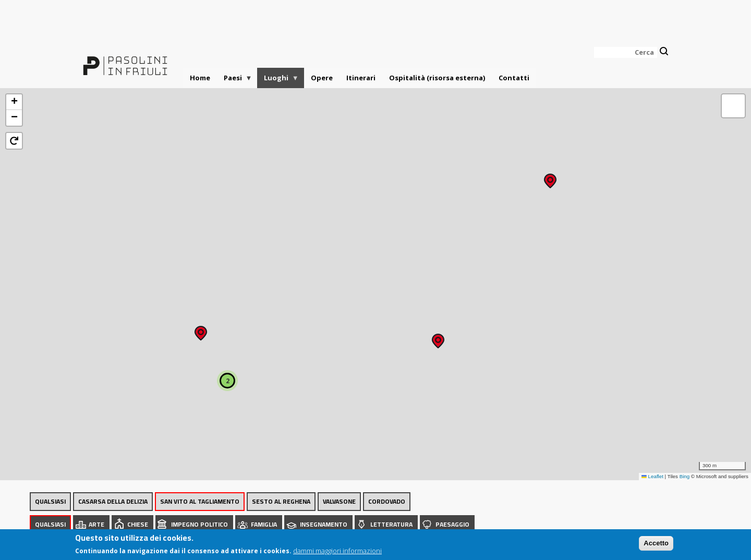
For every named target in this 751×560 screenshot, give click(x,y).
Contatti (514, 78)
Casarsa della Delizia (113, 501)
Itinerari (361, 78)
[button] (550, 178)
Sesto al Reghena (281, 501)
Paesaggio (452, 524)
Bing (685, 476)
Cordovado (387, 501)
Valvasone (339, 501)
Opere (322, 78)
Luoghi (278, 81)
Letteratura (391, 524)
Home (200, 78)
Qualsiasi (50, 501)
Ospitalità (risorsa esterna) (437, 78)
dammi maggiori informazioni (337, 551)
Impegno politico (199, 524)
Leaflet (652, 476)
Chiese (138, 524)
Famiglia (264, 524)
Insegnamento (324, 524)
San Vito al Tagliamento (200, 501)
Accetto (656, 543)
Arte (96, 524)
